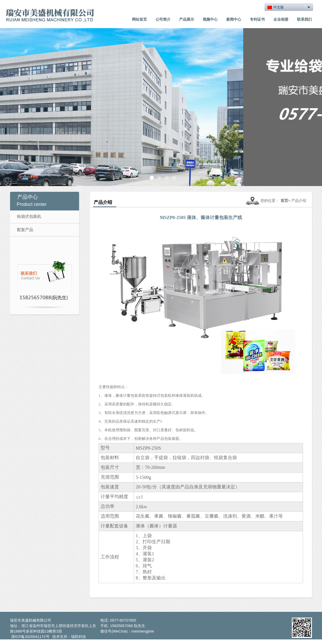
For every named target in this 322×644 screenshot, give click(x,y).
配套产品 (25, 230)
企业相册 (281, 19)
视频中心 (210, 19)
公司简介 (163, 19)
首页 (284, 201)
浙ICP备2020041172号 (30, 637)
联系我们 (304, 19)
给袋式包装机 (29, 216)
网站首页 (139, 19)
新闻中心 (234, 19)
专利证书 (257, 19)
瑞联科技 (78, 637)
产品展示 (187, 19)
